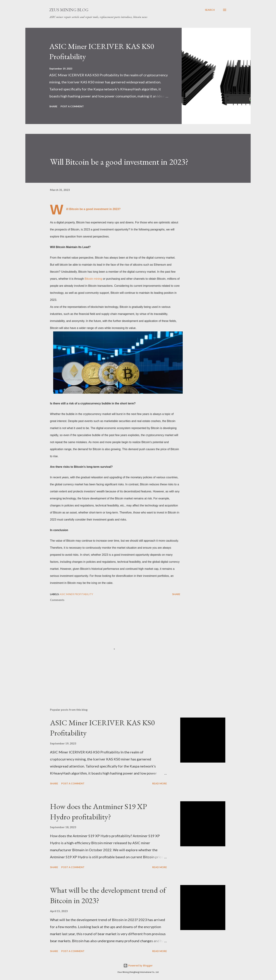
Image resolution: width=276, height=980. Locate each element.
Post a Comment (72, 106)
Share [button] (53, 106)
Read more (160, 783)
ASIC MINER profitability (76, 594)
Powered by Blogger (138, 965)
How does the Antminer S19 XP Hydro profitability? (98, 811)
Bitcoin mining (93, 279)
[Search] (210, 10)
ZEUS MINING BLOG (69, 10)
